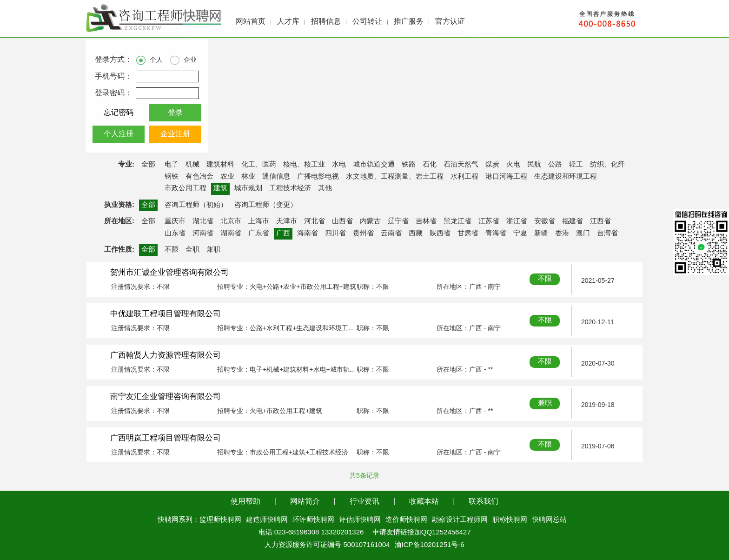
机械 (192, 165)
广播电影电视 (318, 177)
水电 (339, 165)
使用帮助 (245, 502)
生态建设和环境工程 (566, 177)
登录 (175, 113)
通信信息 (276, 177)
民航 (534, 165)
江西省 (600, 221)
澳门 (583, 233)
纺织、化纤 (607, 165)
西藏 (416, 233)
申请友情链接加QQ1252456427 (422, 533)
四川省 (335, 233)
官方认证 (450, 22)
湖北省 (203, 221)
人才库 (288, 22)
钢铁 (172, 177)
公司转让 (367, 22)
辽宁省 (398, 221)
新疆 (541, 233)
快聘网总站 (549, 520)
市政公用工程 (186, 188)
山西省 (342, 221)
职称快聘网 (510, 520)
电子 (172, 165)
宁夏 (520, 233)
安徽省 (545, 221)
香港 (562, 233)
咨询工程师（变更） (266, 205)
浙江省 (517, 221)
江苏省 (489, 221)
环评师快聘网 (313, 520)
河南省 (203, 233)
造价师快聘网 (406, 520)
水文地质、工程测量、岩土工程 (395, 177)
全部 (148, 165)
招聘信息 (326, 22)
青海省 (496, 233)
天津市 (287, 221)
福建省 (573, 221)
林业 (248, 177)
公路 (555, 165)
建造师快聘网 (267, 520)
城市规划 (248, 188)
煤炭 (492, 165)
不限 (172, 250)
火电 (513, 165)
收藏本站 (424, 502)
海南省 (308, 233)
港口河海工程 (506, 177)
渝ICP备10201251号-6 (430, 545)
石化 (430, 165)
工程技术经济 (290, 188)
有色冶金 (199, 177)
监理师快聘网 (220, 520)
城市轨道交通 (374, 165)
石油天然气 (461, 165)
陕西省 (440, 233)
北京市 (231, 221)
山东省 (175, 233)
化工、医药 (259, 165)
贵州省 (363, 233)
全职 (192, 250)
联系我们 (484, 502)
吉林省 (426, 221)
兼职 (213, 250)
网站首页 (251, 22)
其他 (325, 188)
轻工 (576, 165)
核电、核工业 (304, 165)
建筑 (220, 188)
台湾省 (607, 233)
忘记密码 (119, 113)
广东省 (259, 233)
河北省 (315, 221)
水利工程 (464, 177)
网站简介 (305, 502)
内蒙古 (370, 221)
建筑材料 (220, 165)
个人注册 (119, 134)
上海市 (259, 221)
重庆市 (175, 221)
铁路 (409, 165)
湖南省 (231, 233)
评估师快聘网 (360, 520)
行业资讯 (364, 502)
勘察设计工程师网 (460, 520)
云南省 (391, 233)
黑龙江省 (457, 221)
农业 (227, 177)
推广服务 (409, 22)
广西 (283, 233)
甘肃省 (468, 233)
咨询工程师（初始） (196, 205)
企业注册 (175, 134)
